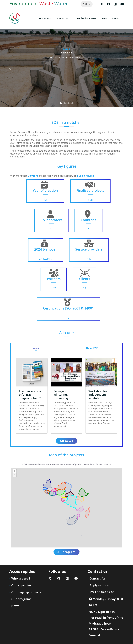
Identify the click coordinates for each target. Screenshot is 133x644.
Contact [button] (116, 18)
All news (66, 441)
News (104, 18)
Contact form (99, 578)
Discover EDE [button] (62, 18)
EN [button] (85, 4)
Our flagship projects (87, 18)
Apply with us (99, 585)
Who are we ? (45, 18)
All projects (66, 552)
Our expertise (21, 585)
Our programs (21, 599)
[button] (15, 471)
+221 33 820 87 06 (102, 592)
